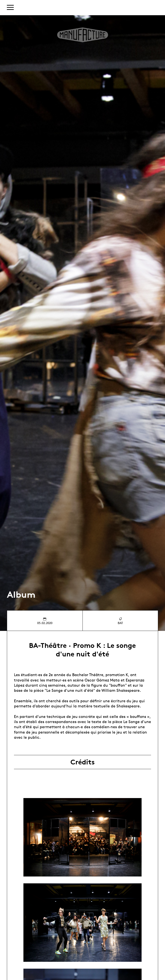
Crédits (83, 762)
